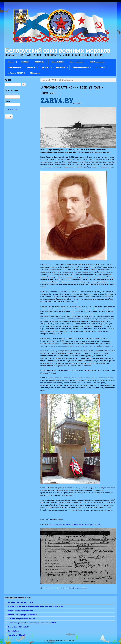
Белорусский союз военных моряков (58, 50)
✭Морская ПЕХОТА (15, 73)
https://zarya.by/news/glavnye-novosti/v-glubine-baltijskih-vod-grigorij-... (76, 524)
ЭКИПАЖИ (31, 67)
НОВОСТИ (25, 62)
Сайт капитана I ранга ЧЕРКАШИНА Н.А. (22, 619)
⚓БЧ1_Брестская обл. (66, 80)
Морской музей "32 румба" (17, 635)
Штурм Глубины (13, 631)
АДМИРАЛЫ (40, 62)
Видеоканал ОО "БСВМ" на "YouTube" (21, 602)
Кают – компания (77, 62)
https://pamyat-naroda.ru (78, 588)
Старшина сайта (14, 67)
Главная (11, 62)
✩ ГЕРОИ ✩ (100, 67)
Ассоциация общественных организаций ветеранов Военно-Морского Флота (35, 606)
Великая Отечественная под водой (20, 610)
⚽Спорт (45, 67)
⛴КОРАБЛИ (61, 67)
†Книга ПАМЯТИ (58, 62)
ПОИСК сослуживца (98, 62)
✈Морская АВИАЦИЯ (81, 67)
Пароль (8, 102)
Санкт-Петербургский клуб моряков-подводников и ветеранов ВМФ (32, 623)
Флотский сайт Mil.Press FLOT (18, 627)
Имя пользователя (12, 94)
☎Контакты (35, 73)
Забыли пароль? (12, 110)
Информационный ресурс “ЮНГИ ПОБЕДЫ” (23, 615)
